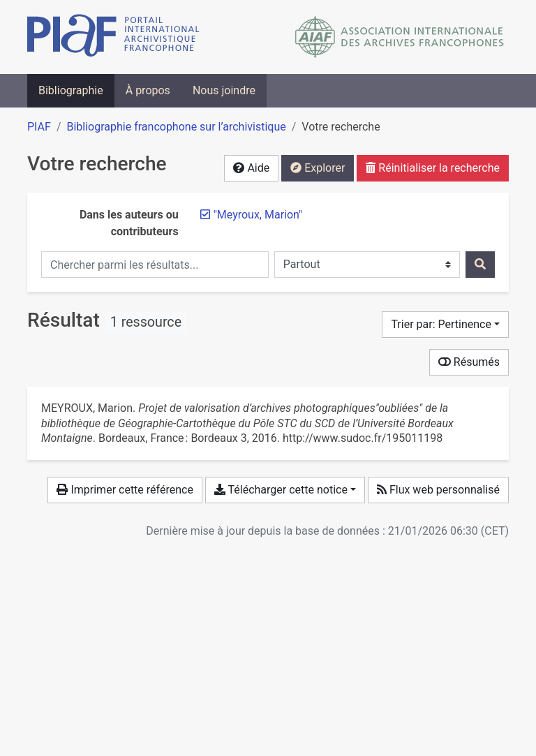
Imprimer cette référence (125, 490)
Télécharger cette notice (281, 490)
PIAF (39, 127)
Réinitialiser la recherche (433, 168)
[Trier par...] (445, 325)
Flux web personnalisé (438, 490)
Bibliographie (71, 90)
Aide (251, 168)
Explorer (318, 168)
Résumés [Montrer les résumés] (469, 362)
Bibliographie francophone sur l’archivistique (176, 127)
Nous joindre (224, 90)
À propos (148, 90)
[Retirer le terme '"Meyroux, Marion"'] (258, 215)
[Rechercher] (480, 265)
